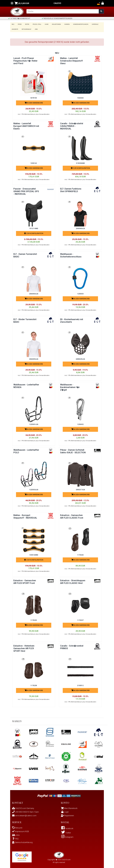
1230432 (80, 424)
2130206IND (80, 162)
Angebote (15, 28)
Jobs (35, 28)
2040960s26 (80, 228)
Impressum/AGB (20, 831)
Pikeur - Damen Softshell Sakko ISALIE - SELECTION (73, 452)
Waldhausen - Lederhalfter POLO (23, 450)
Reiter (26, 24)
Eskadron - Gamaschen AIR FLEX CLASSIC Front (72, 517)
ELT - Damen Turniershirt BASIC (23, 254)
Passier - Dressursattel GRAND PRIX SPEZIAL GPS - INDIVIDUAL (25, 190)
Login (65, 811)
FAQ (15, 838)
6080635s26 (80, 358)
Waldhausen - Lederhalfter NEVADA (25, 385)
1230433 (80, 293)
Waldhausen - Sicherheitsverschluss (72, 254)
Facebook (67, 828)
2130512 (80, 685)
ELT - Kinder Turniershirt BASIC (26, 320)
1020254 (80, 97)
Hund (45, 24)
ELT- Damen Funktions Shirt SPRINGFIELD (72, 189)
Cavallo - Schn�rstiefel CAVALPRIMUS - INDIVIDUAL (73, 125)
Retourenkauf (26, 28)
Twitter (66, 832)
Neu (13, 24)
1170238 (34, 685)
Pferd (19, 24)
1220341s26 (34, 424)
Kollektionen (54, 24)
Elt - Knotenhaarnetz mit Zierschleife (71, 320)
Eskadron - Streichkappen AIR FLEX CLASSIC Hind (73, 582)
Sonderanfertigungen (78, 24)
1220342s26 (34, 489)
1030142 (34, 162)
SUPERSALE (91, 24)
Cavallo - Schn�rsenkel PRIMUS (73, 646)
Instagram (67, 836)
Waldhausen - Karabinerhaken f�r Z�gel (71, 386)
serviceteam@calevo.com (24, 815)
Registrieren (67, 815)
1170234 (80, 554)
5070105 (34, 97)
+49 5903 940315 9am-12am (25, 811)
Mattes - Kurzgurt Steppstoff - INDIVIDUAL (23, 517)
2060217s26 (80, 489)
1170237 (80, 619)
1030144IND (34, 554)
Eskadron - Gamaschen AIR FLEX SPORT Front (26, 581)
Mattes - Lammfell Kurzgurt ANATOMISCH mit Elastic (26, 125)
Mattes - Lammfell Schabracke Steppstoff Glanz (72, 60)
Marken (64, 24)
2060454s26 (34, 293)
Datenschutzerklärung (22, 841)
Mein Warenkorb (71, 807)
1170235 (34, 619)
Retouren (17, 827)
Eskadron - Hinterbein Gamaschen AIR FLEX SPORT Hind (25, 647)
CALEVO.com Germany (23, 807)
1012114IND (34, 228)
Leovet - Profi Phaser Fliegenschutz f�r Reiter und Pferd (25, 60)
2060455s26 (34, 358)
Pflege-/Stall (36, 24)
